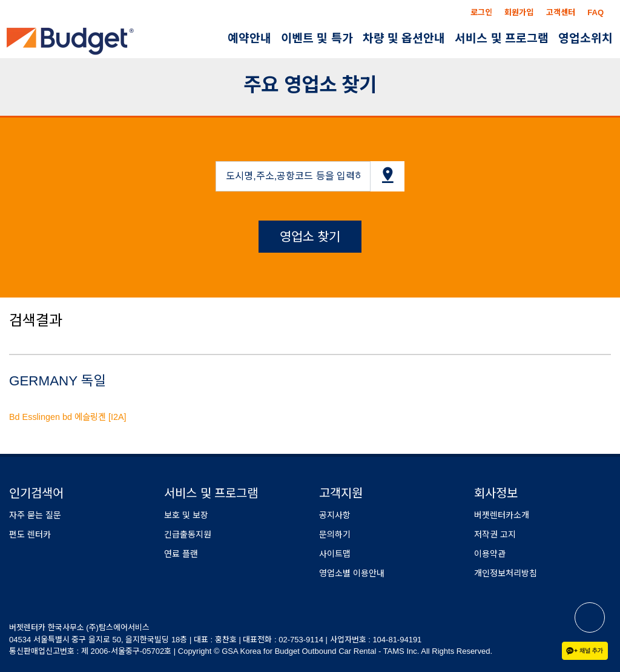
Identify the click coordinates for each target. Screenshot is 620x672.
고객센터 (561, 12)
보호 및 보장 (186, 515)
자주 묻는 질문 (35, 515)
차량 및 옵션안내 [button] (404, 38)
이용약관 (490, 554)
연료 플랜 (181, 554)
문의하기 (335, 534)
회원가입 (519, 12)
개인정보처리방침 (506, 573)
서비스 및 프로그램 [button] (502, 38)
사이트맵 (335, 554)
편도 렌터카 (30, 534)
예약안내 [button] (249, 38)
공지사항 (335, 515)
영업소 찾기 (310, 237)
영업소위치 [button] (585, 38)
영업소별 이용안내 (352, 573)
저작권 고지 (495, 534)
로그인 (481, 12)
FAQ (595, 12)
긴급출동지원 (188, 534)
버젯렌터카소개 (502, 515)
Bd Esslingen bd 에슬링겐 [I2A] (68, 417)
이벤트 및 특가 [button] (317, 38)
